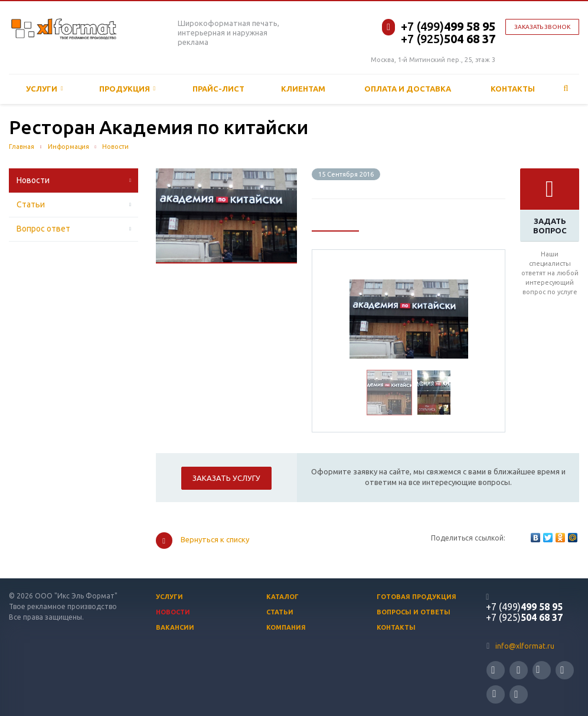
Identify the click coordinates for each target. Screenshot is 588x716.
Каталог (282, 597)
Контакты (513, 89)
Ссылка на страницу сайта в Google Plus (516, 694)
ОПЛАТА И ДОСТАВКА (408, 89)
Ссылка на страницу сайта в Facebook (518, 670)
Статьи (31, 204)
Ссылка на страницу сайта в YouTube (562, 670)
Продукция (128, 89)
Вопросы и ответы (414, 612)
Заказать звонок (542, 27)
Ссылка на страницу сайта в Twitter (493, 670)
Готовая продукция (416, 597)
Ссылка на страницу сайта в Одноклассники (494, 694)
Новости (33, 180)
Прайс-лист (218, 89)
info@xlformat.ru (525, 646)
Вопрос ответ (43, 229)
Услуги (45, 89)
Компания (286, 627)
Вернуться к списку (202, 541)
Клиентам (303, 89)
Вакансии (175, 627)
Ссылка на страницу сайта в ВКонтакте (538, 670)
